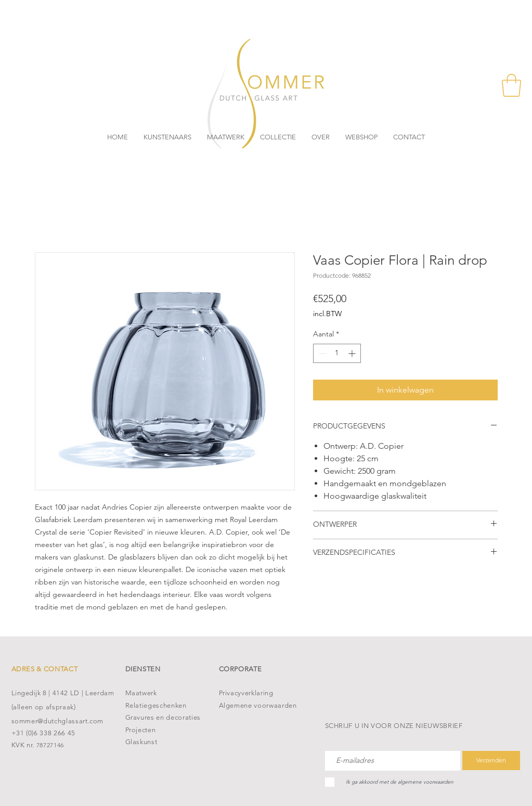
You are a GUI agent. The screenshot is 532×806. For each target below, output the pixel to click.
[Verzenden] (491, 760)
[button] (511, 85)
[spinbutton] (337, 353)
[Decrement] (321, 353)
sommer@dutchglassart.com (58, 721)
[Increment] (353, 353)
